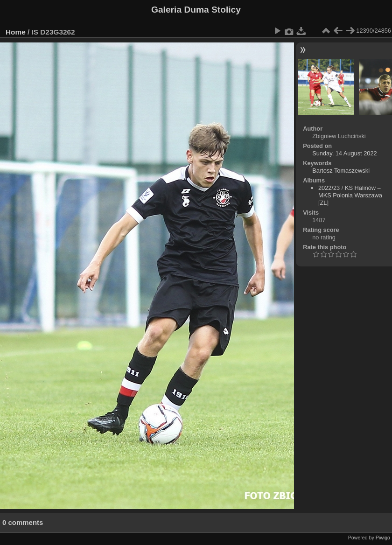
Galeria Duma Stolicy (196, 10)
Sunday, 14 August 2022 (345, 153)
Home (16, 32)
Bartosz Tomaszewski (341, 171)
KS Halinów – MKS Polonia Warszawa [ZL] (350, 195)
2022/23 (329, 188)
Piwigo (383, 538)
